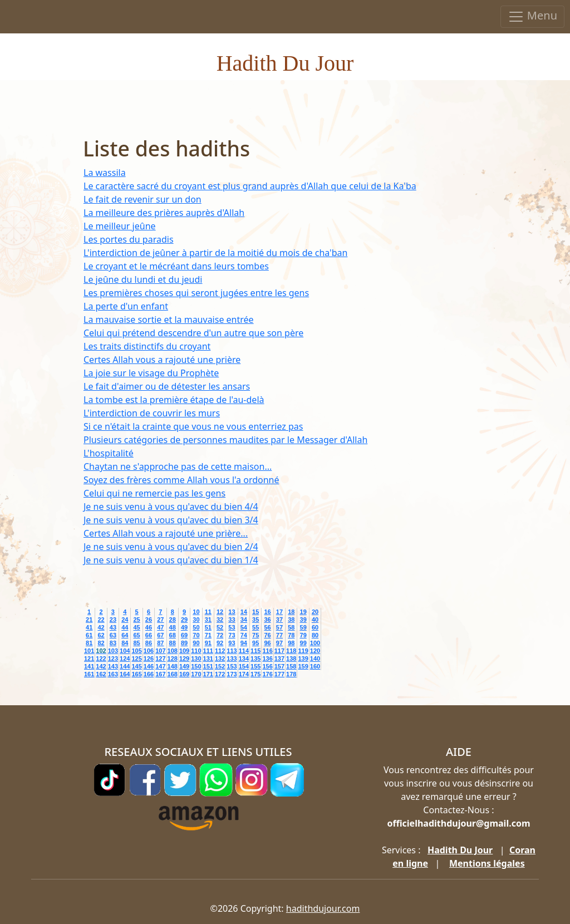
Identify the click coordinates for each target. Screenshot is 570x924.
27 (160, 620)
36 (267, 620)
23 (113, 620)
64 (125, 635)
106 (149, 651)
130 (196, 658)
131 (208, 658)
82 (101, 643)
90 (196, 643)
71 (208, 635)
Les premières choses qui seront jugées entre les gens (196, 293)
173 (232, 674)
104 (125, 651)
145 (136, 666)
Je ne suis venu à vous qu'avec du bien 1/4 (171, 560)
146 (149, 666)
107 (160, 651)
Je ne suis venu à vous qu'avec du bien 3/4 (171, 520)
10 (196, 612)
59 (303, 627)
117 (279, 651)
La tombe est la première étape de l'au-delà (174, 400)
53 (232, 627)
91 (208, 643)
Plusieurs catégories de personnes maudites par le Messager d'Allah (225, 440)
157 (279, 666)
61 (89, 635)
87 (160, 643)
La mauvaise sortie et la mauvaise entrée (169, 320)
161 (89, 674)
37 (279, 620)
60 (315, 627)
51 (208, 627)
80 (315, 635)
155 (255, 666)
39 (303, 620)
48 (173, 627)
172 (220, 674)
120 (315, 651)
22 (101, 620)
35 (255, 620)
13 (232, 612)
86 (149, 643)
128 (173, 658)
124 (125, 658)
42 (101, 627)
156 (267, 666)
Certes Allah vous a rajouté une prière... (166, 533)
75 (255, 635)
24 (125, 620)
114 (244, 651)
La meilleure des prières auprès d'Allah (164, 213)
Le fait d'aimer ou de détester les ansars (167, 386)
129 (184, 658)
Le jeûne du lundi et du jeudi (143, 279)
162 (101, 674)
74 (244, 635)
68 (173, 635)
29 (184, 620)
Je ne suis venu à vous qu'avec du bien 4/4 (171, 507)
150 (196, 666)
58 (291, 627)
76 (267, 635)
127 (160, 658)
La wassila (105, 173)
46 (149, 627)
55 (255, 627)
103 (113, 651)
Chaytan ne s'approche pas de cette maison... (178, 466)
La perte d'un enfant (126, 306)
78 (291, 635)
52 (220, 627)
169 (184, 674)
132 (220, 658)
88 (173, 643)
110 (196, 651)
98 (291, 643)
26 (149, 620)
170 (196, 674)
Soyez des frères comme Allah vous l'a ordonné (181, 480)
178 (291, 674)
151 (208, 666)
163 (113, 674)
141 (89, 666)
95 (255, 643)
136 (267, 658)
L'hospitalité (109, 453)
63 (113, 635)
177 (279, 674)
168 (173, 674)
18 (291, 612)
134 (244, 658)
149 (184, 666)
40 (315, 620)
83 (113, 643)
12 (220, 612)
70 (196, 635)
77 (279, 635)
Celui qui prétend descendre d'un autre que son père (193, 333)
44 (125, 627)
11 (208, 612)
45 (136, 627)
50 (196, 627)
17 (279, 612)
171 (208, 674)
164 (125, 674)
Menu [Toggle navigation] (532, 16)
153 (232, 666)
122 (101, 658)
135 (255, 658)
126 (149, 658)
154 (244, 666)
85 (136, 643)
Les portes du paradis (129, 239)
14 (244, 612)
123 (113, 658)
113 (232, 651)
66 (149, 635)
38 (291, 620)
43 (113, 627)
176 (267, 674)
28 (173, 620)
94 (244, 643)
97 (279, 643)
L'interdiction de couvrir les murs (152, 413)
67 (160, 635)
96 (267, 643)
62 (101, 635)
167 (160, 674)
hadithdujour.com (323, 908)
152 (220, 666)
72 (220, 635)
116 (267, 651)
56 (267, 627)
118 (291, 651)
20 (315, 612)
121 (89, 658)
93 (232, 643)
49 (184, 627)
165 (136, 674)
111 (208, 651)
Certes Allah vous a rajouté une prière (162, 360)
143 (113, 666)
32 (220, 620)
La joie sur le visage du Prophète (151, 373)
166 (149, 674)
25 (136, 620)
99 (303, 643)
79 (303, 635)
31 (208, 620)
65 (136, 635)
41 (89, 627)
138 (291, 658)
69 (184, 635)
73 (232, 635)
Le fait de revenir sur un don (142, 199)
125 (136, 658)
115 (255, 651)
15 (255, 612)
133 (232, 658)
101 (89, 651)
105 (136, 651)
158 (291, 666)
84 (125, 643)
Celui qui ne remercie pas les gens (154, 493)
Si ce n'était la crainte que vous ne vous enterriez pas (193, 426)
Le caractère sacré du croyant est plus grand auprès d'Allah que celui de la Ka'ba (250, 186)
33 (232, 620)
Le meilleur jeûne (120, 226)
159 (303, 666)
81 (89, 643)
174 (244, 674)
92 (220, 643)
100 (315, 643)
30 (196, 620)
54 (244, 627)
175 (255, 674)
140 (315, 658)
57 (279, 627)
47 (160, 627)
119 (303, 651)
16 (267, 612)
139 (303, 658)
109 (184, 651)
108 (173, 651)
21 (89, 620)
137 (279, 658)
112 (220, 651)
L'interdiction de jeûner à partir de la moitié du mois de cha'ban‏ (215, 253)
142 (101, 666)
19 (303, 612)
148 (173, 666)
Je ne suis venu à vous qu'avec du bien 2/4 (171, 547)
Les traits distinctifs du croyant (147, 346)
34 (244, 620)
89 (184, 643)
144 (125, 666)
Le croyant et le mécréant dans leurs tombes (176, 266)
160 (315, 666)
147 (160, 666)
